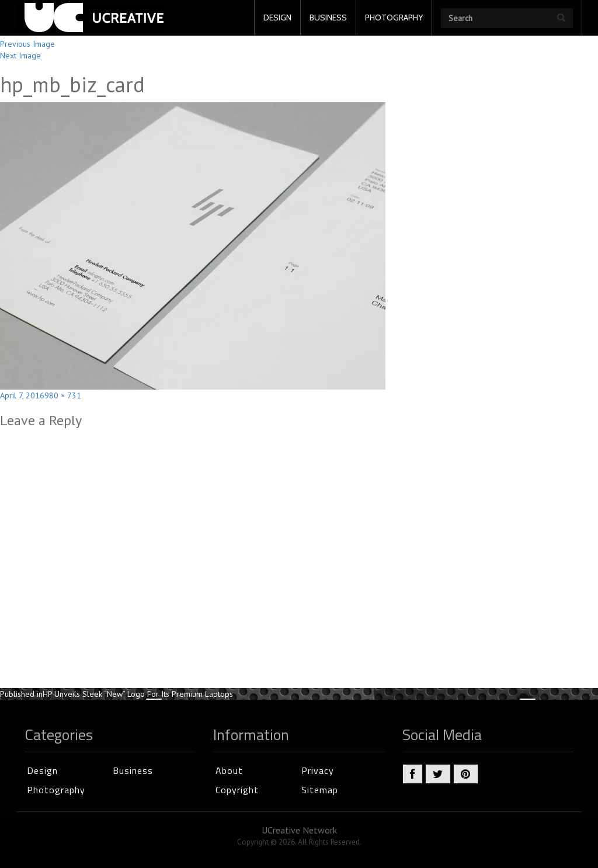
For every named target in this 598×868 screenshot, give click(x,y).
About (229, 770)
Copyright (237, 790)
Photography (56, 790)
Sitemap (320, 790)
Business (133, 770)
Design (42, 770)
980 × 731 (63, 395)
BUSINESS (328, 18)
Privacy (318, 770)
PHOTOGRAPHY (394, 18)
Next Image (20, 55)
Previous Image (27, 44)
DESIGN (277, 18)
